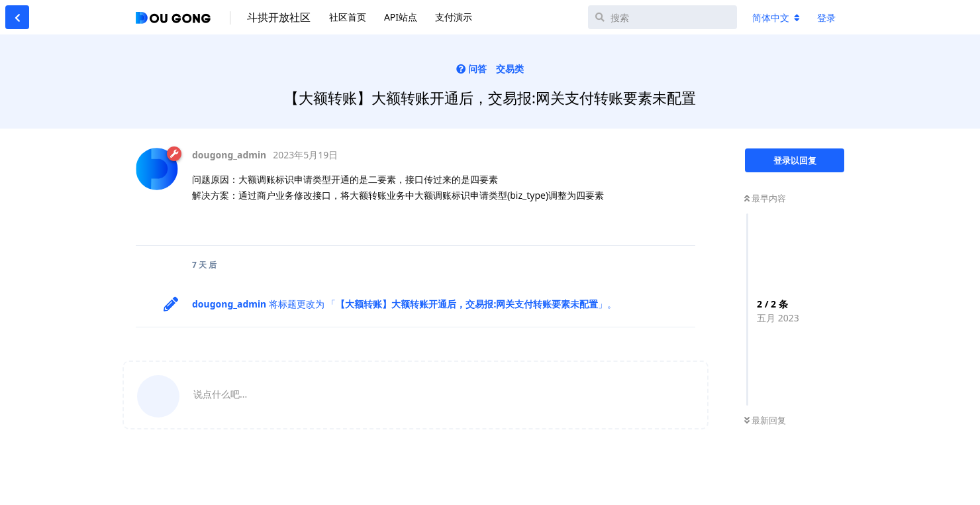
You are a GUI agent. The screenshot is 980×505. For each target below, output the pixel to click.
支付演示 (454, 17)
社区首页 (348, 17)
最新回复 (765, 420)
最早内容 (765, 198)
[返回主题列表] (17, 17)
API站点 (401, 17)
